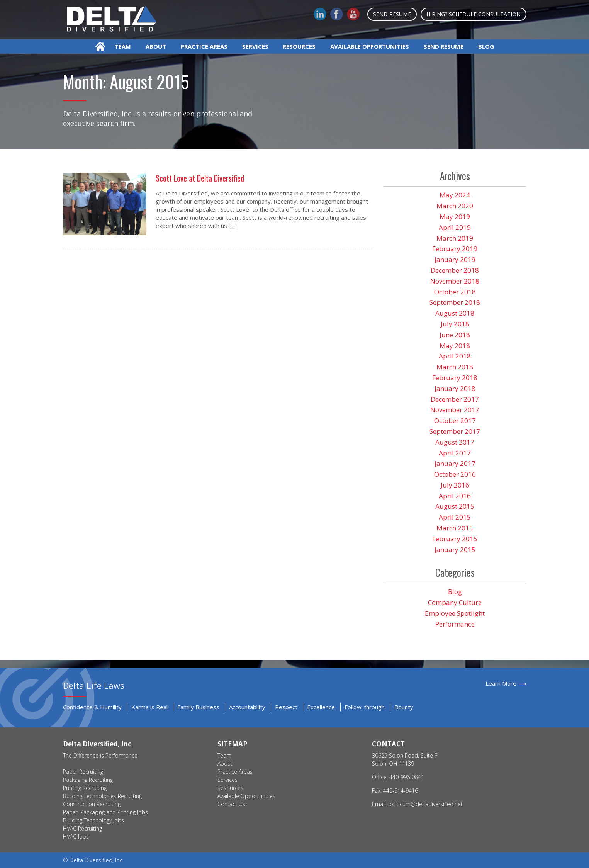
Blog (486, 46)
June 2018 (455, 335)
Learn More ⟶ (506, 683)
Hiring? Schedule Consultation (474, 14)
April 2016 (455, 496)
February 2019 (455, 249)
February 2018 (455, 378)
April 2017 (455, 453)
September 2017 (455, 431)
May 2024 (455, 195)
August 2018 (455, 313)
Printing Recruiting (85, 788)
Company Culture (455, 602)
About (156, 46)
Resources (299, 46)
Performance (455, 624)
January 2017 (455, 463)
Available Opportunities (370, 46)
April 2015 (455, 517)
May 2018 (455, 346)
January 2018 (455, 388)
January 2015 (455, 550)
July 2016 (455, 485)
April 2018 (455, 356)
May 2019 (455, 217)
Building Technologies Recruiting (102, 796)
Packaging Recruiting (88, 780)
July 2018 (455, 324)
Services (255, 46)
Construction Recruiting (92, 804)
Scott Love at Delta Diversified (200, 178)
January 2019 (455, 259)
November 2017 (455, 410)
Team (123, 46)
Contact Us (231, 804)
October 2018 (455, 292)
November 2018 (455, 281)
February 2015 (455, 539)
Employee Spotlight (455, 613)
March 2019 (455, 238)
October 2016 (455, 474)
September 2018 (455, 302)
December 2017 (455, 399)
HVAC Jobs (76, 837)
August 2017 (455, 442)
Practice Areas (204, 46)
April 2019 (455, 227)
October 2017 (455, 420)
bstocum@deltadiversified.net (425, 804)
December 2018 (455, 270)
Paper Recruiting (83, 772)
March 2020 (455, 206)
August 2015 (455, 506)
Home (100, 47)
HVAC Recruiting (82, 828)
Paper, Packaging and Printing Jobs (105, 812)
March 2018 (455, 367)
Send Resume (392, 14)
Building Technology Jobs (93, 820)
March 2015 (455, 528)
